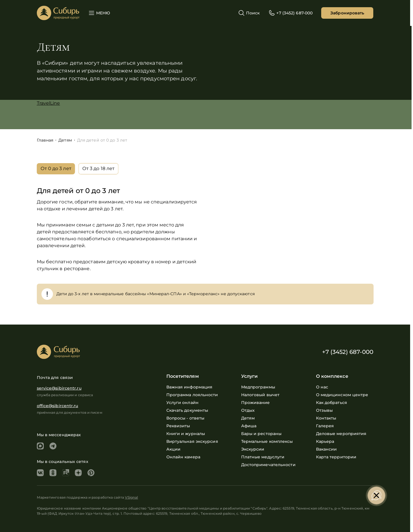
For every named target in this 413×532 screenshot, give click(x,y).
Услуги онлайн (182, 403)
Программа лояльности (192, 395)
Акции (174, 449)
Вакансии (327, 449)
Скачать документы (187, 410)
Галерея (325, 426)
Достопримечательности (268, 465)
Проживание (256, 403)
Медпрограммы (258, 387)
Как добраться (332, 403)
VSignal (132, 497)
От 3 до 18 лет (98, 168)
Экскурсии (253, 449)
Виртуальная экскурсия (192, 441)
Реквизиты (178, 426)
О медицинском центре (342, 395)
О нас (322, 387)
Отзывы (324, 410)
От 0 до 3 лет (56, 168)
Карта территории (336, 457)
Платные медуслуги (263, 457)
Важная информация (190, 387)
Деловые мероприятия (341, 434)
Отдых (248, 410)
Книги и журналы (186, 434)
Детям (248, 418)
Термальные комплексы (267, 441)
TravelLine (48, 103)
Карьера (325, 441)
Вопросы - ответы (185, 418)
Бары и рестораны (261, 434)
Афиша (249, 426)
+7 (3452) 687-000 (348, 352)
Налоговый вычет (260, 395)
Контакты (326, 418)
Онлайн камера (183, 457)
